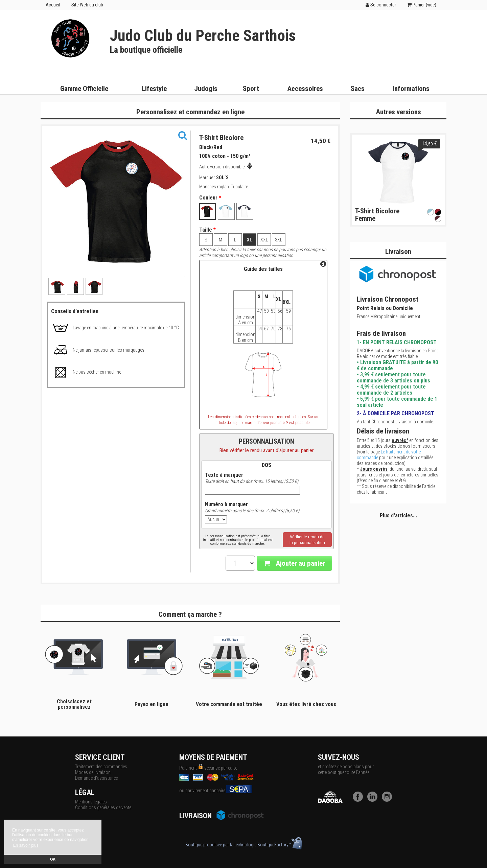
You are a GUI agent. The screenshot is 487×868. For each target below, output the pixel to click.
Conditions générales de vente (103, 807)
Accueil (53, 5)
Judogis (206, 89)
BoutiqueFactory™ (280, 845)
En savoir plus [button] (26, 845)
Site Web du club (87, 5)
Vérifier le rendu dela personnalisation (307, 540)
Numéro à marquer (226, 505)
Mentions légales (91, 802)
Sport (251, 89)
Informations (411, 89)
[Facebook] (360, 800)
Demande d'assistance (96, 778)
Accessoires (305, 89)
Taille (207, 230)
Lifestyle (154, 89)
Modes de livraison (93, 772)
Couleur (210, 198)
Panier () (422, 5)
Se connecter (381, 5)
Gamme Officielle (84, 89)
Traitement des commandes (101, 767)
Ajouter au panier (294, 563)
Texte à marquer (224, 475)
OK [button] (53, 859)
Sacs (358, 89)
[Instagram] (389, 800)
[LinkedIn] (374, 800)
